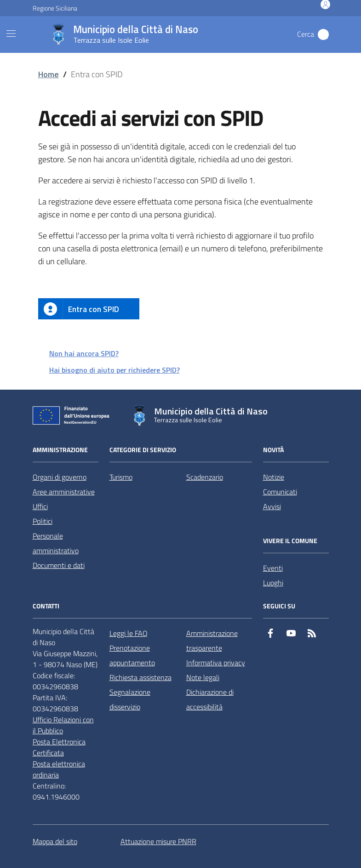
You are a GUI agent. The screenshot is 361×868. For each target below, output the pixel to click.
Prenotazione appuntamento (132, 655)
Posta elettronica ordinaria (59, 769)
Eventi (273, 568)
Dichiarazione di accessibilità (210, 699)
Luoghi (273, 583)
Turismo (121, 477)
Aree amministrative (64, 492)
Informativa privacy (216, 663)
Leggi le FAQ (129, 633)
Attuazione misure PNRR (158, 841)
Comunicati (280, 492)
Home (49, 74)
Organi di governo (60, 477)
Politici (43, 521)
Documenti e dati (59, 565)
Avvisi (272, 506)
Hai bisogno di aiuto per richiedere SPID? (115, 370)
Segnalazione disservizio (130, 699)
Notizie (274, 477)
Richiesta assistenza (140, 677)
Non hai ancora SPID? (84, 353)
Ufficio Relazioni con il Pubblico (63, 725)
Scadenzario (205, 477)
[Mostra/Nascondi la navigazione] (11, 34)
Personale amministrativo (56, 543)
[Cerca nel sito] (323, 34)
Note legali (203, 677)
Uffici (40, 506)
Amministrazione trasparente (212, 641)
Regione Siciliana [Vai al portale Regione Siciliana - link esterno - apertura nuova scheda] (55, 8)
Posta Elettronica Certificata (59, 747)
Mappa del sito (55, 841)
